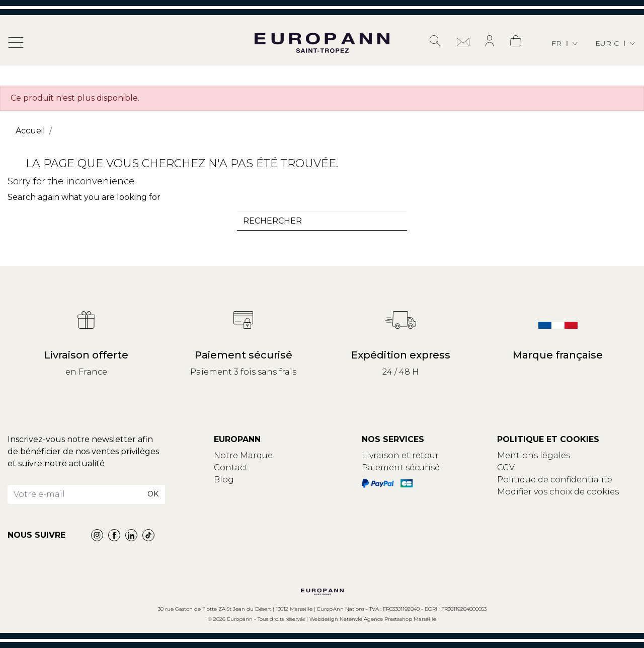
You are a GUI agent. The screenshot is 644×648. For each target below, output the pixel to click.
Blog (224, 480)
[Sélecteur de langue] (565, 44)
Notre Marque (243, 455)
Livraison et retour (400, 455)
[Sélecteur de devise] (616, 44)
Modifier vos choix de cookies (558, 492)
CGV (506, 467)
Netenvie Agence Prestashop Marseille (388, 619)
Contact (231, 467)
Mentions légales (534, 455)
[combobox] (322, 221)
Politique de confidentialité (555, 480)
